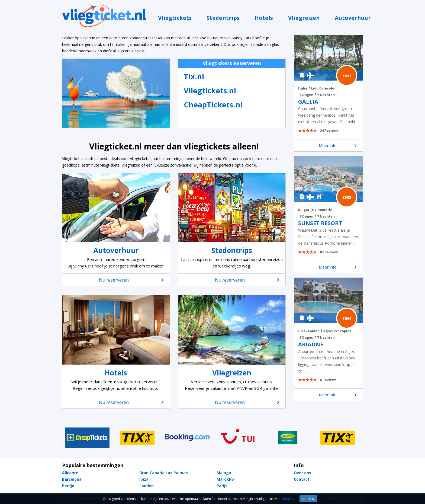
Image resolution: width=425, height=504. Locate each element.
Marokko (225, 479)
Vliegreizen (304, 18)
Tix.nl (194, 76)
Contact (302, 479)
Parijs (222, 486)
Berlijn (68, 486)
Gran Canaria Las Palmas (164, 473)
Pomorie (325, 210)
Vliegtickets (175, 18)
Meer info (338, 145)
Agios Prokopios (337, 331)
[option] (87, 438)
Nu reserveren (131, 280)
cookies (287, 499)
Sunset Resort (320, 223)
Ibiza (144, 479)
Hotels (264, 18)
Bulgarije (306, 210)
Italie (303, 88)
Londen (147, 486)
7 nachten (326, 95)
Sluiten (308, 499)
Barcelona (72, 479)
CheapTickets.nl (213, 105)
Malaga (224, 473)
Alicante (70, 473)
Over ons (302, 473)
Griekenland (309, 331)
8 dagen (306, 95)
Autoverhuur (353, 18)
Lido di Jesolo (323, 88)
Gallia (308, 102)
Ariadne (311, 344)
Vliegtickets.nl (210, 90)
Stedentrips (223, 18)
